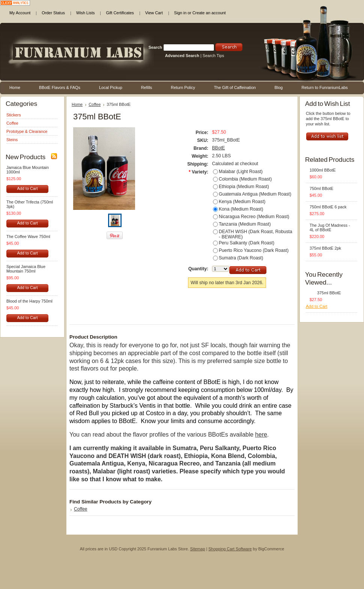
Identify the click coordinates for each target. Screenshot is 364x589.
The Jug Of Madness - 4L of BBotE (330, 227)
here (261, 435)
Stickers (14, 115)
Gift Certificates (120, 13)
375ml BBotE (329, 293)
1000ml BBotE (323, 170)
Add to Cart (27, 188)
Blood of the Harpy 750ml (29, 301)
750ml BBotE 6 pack (328, 207)
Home (77, 104)
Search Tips (213, 56)
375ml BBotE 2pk (325, 248)
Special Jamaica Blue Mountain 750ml (26, 269)
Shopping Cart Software (230, 549)
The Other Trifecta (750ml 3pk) (30, 204)
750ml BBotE (321, 188)
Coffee (12, 123)
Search (155, 47)
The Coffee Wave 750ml (28, 237)
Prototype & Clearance (27, 131)
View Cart (154, 13)
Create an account (209, 13)
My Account (20, 13)
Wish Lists (86, 13)
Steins (12, 140)
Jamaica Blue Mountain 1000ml (28, 170)
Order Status (53, 13)
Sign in (180, 13)
